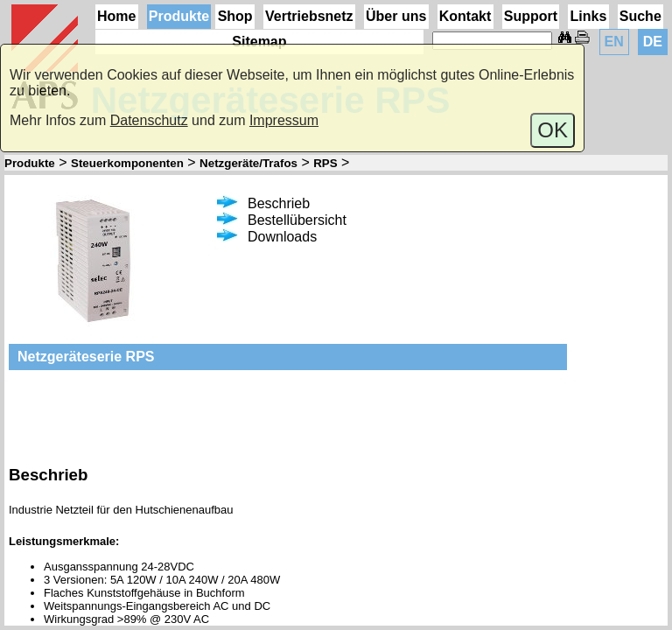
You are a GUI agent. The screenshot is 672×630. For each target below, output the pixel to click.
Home (116, 16)
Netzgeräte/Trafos (248, 163)
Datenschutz (149, 120)
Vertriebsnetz (309, 16)
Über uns (396, 16)
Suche (640, 16)
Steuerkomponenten (127, 163)
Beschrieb (263, 203)
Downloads (267, 237)
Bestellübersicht (282, 220)
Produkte (179, 16)
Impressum (284, 120)
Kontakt (465, 16)
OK (553, 130)
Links (589, 16)
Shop (235, 16)
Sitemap (259, 42)
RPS (325, 163)
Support (531, 16)
